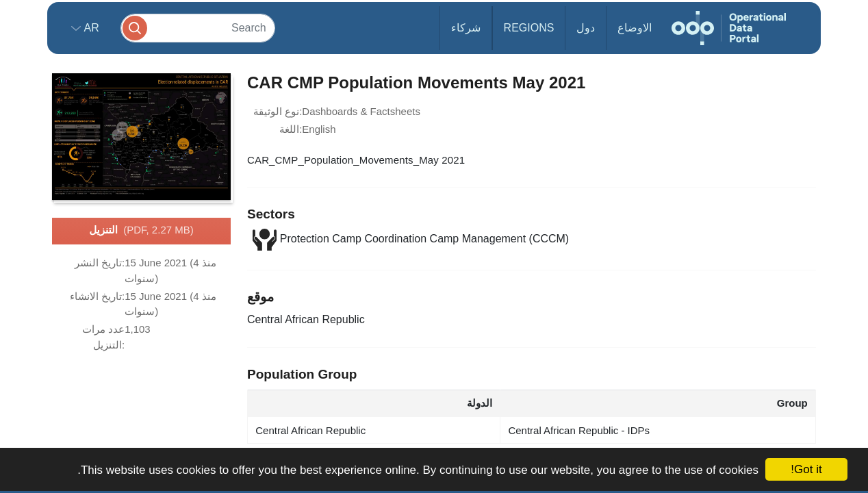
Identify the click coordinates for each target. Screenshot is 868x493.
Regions (529, 28)
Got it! (806, 469)
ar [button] (90, 28)
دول (586, 28)
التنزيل (141, 231)
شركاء (466, 28)
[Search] (198, 28)
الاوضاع (635, 28)
